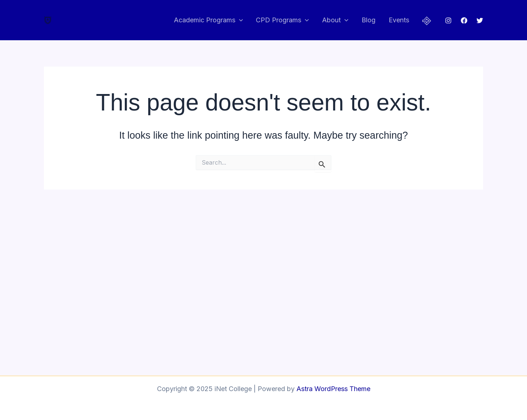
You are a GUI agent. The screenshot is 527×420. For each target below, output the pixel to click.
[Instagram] (448, 20)
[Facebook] (464, 20)
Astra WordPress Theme (333, 389)
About (335, 20)
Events (399, 20)
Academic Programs (208, 20)
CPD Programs (282, 20)
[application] (239, 20)
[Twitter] (480, 20)
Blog (369, 20)
